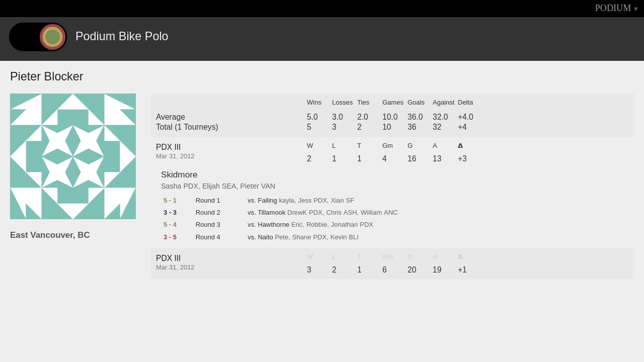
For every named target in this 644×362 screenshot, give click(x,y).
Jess (305, 201)
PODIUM (613, 8)
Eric (297, 225)
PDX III (168, 147)
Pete (281, 237)
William (371, 213)
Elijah (211, 186)
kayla (286, 201)
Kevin (339, 237)
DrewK (297, 213)
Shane (302, 237)
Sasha (171, 186)
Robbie (317, 225)
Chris (334, 213)
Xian (337, 201)
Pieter (250, 186)
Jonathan (345, 225)
